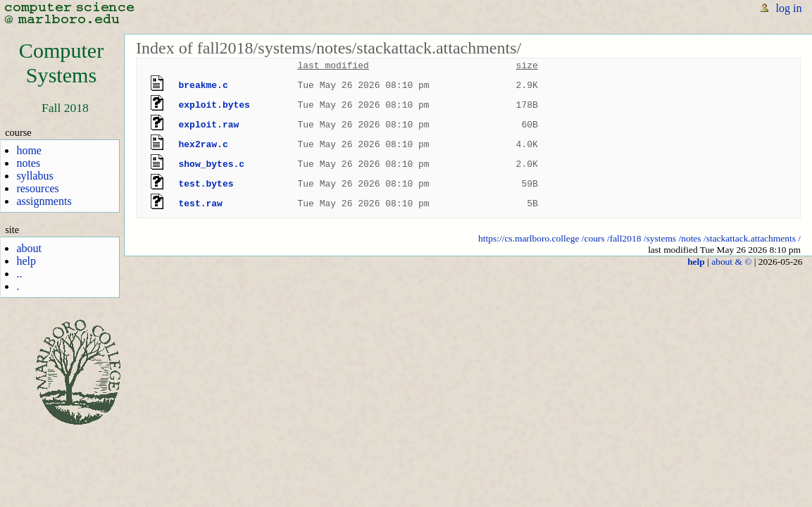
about (29, 248)
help (26, 261)
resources (37, 188)
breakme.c (204, 85)
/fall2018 (624, 238)
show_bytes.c (212, 164)
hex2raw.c (204, 144)
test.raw (201, 204)
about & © (731, 262)
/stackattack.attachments (750, 238)
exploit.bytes (214, 105)
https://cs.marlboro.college (529, 238)
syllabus (35, 176)
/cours (593, 238)
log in (789, 8)
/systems (660, 238)
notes (28, 163)
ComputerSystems (61, 63)
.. (19, 274)
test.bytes (206, 184)
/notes (689, 238)
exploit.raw (209, 125)
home (29, 150)
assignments (44, 201)
